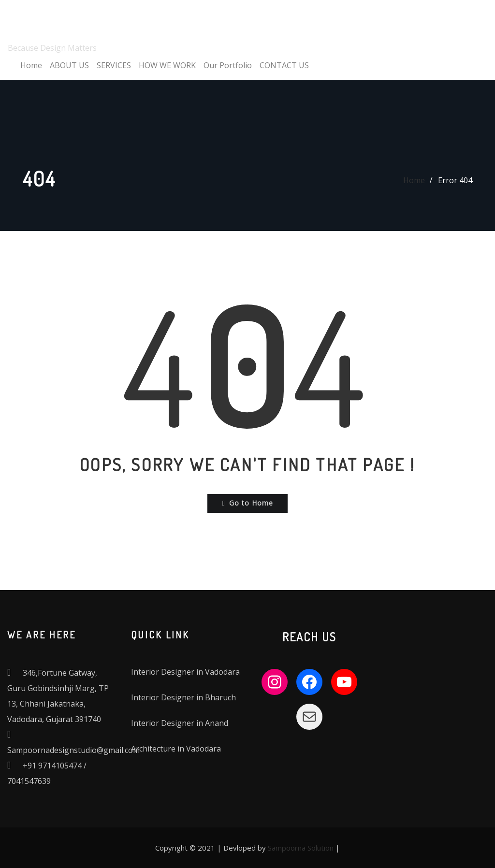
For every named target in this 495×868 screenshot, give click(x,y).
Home (31, 65)
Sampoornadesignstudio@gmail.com (73, 750)
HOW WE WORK (167, 65)
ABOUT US (69, 65)
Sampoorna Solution (301, 848)
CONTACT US (284, 65)
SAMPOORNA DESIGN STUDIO (138, 17)
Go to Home (247, 503)
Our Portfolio (228, 65)
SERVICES (114, 65)
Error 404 (455, 180)
